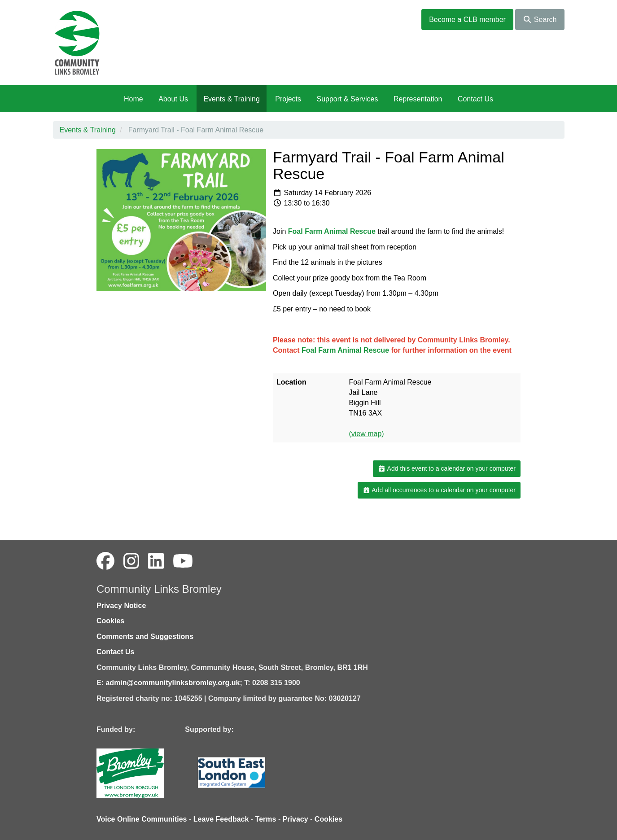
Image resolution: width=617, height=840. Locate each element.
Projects (288, 99)
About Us (173, 99)
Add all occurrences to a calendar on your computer (439, 490)
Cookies (110, 621)
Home (133, 99)
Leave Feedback (221, 819)
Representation (418, 99)
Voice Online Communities (142, 819)
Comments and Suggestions (145, 637)
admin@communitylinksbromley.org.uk (173, 683)
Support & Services (348, 99)
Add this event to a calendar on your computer (447, 468)
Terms (266, 819)
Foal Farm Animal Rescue (332, 231)
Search (540, 20)
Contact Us (475, 99)
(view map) (366, 434)
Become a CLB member (467, 20)
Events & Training (231, 99)
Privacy (295, 819)
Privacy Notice (121, 606)
